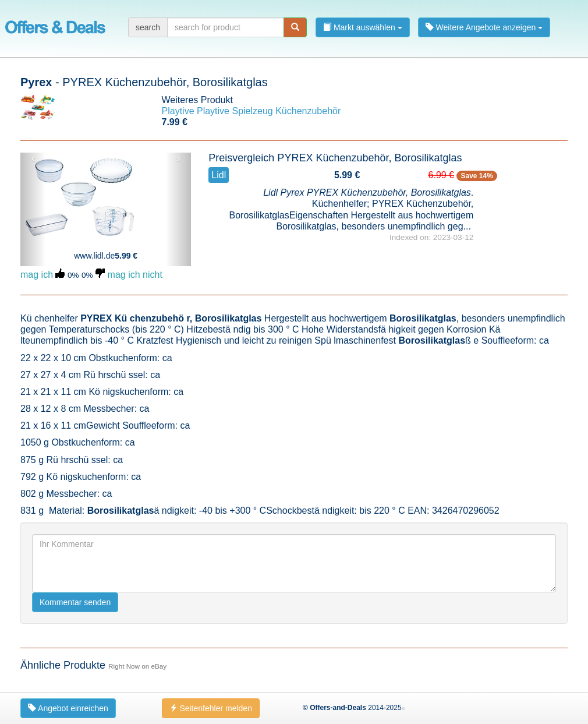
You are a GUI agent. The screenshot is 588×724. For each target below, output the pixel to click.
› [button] (178, 158)
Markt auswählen (363, 27)
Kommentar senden (75, 602)
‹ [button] (33, 158)
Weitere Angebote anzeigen (484, 27)
